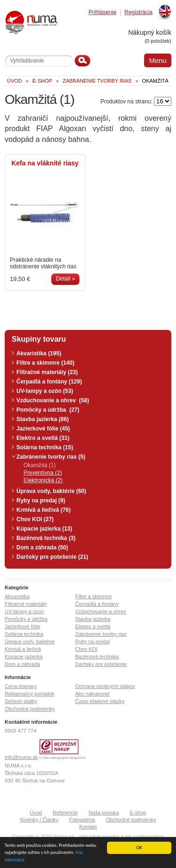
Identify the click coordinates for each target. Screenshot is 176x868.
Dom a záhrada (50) (42, 547)
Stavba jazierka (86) (42, 419)
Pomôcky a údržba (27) (48, 410)
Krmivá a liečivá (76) (43, 510)
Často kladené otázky (100, 701)
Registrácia (138, 12)
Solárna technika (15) (45, 447)
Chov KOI (86, 649)
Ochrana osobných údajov (105, 686)
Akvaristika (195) (39, 353)
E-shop (138, 813)
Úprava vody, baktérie (30, 641)
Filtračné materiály (26, 604)
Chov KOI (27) (35, 519)
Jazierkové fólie (23, 626)
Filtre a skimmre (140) (45, 363)
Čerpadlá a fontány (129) (49, 382)
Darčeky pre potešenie (101, 664)
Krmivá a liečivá (23, 649)
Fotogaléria (82, 820)
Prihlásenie (103, 12)
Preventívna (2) (43, 473)
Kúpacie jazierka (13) (44, 529)
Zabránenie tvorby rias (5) (51, 457)
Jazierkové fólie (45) (43, 429)
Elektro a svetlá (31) (43, 438)
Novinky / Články (39, 820)
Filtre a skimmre (93, 596)
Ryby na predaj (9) (41, 500)
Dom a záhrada (22, 664)
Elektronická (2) (43, 480)
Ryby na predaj (92, 641)
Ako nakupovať (92, 694)
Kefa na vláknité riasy (45, 163)
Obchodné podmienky (30, 709)
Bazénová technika (97, 657)
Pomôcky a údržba (26, 619)
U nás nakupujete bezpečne (63, 758)
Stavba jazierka (93, 619)
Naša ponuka (104, 813)
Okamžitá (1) (40, 465)
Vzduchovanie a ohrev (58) (53, 400)
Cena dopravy (21, 686)
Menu (158, 60)
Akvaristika (17, 596)
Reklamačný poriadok (30, 694)
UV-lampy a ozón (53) (45, 391)
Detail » (65, 279)
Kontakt (88, 827)
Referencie (65, 813)
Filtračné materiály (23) (47, 372)
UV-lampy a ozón (24, 611)
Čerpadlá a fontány (97, 604)
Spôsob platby (21, 701)
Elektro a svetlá (93, 626)
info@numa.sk (21, 757)
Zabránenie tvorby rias (101, 634)
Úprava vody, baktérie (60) (51, 491)
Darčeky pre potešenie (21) (52, 557)
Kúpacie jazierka (24, 657)
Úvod (36, 813)
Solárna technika (24, 634)
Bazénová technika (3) (46, 538)
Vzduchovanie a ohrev (101, 611)
